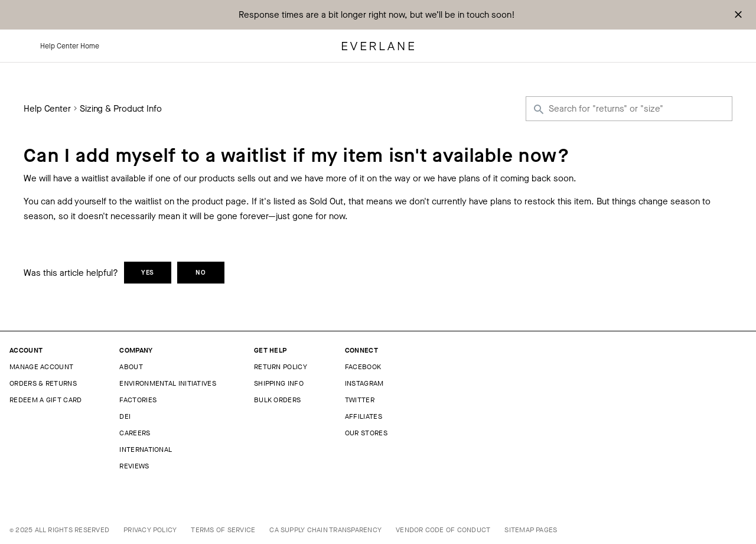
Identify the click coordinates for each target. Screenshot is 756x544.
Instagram (364, 383)
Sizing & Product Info (121, 109)
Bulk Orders (277, 400)
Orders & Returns (43, 383)
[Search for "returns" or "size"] (629, 109)
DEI (125, 416)
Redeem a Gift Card (45, 400)
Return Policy (281, 367)
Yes (148, 273)
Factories (138, 400)
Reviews (134, 466)
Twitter (360, 400)
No (201, 273)
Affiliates (364, 416)
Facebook (363, 367)
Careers (135, 433)
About (131, 367)
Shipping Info (279, 383)
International (146, 449)
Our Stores (366, 433)
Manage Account (41, 367)
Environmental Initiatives (168, 383)
